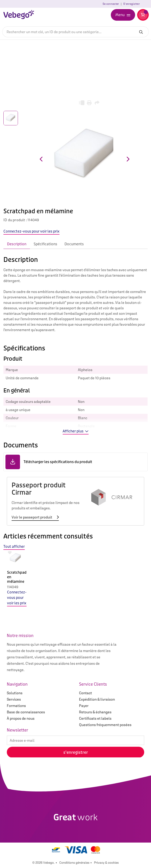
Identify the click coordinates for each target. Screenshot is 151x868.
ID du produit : (15, 220)
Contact (85, 693)
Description (17, 244)
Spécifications (45, 244)
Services (14, 699)
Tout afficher (14, 547)
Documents (74, 244)
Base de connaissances (26, 712)
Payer (84, 706)
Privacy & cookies (106, 863)
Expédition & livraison (97, 699)
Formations (16, 706)
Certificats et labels (95, 718)
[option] (15, 582)
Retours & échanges (95, 712)
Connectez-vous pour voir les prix (17, 598)
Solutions (15, 693)
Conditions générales (74, 863)
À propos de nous (21, 718)
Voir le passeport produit (35, 517)
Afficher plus (76, 431)
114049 (13, 587)
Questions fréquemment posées (105, 725)
